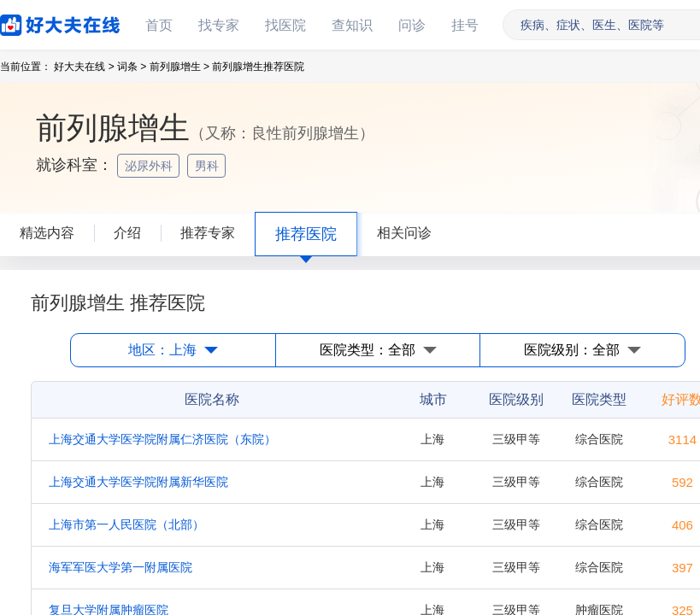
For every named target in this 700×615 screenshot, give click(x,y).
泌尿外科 (150, 166)
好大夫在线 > (84, 67)
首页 (159, 25)
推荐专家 (208, 233)
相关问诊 (404, 233)
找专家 (219, 25)
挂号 (465, 25)
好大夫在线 (34, 22)
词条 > (132, 67)
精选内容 (47, 233)
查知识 (352, 25)
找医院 (285, 25)
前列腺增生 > (179, 67)
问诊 (412, 25)
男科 (209, 166)
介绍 (127, 233)
